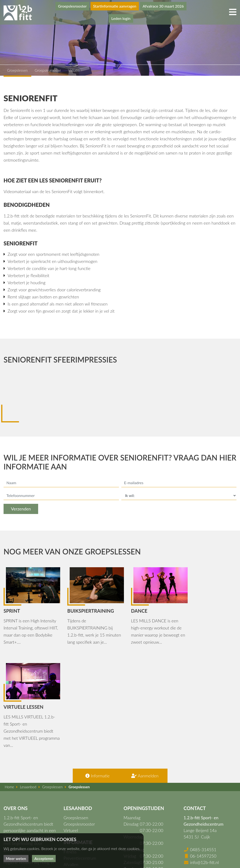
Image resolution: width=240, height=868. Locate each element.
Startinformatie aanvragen (114, 6)
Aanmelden (144, 678)
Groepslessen (76, 719)
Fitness (70, 753)
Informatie (96, 678)
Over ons (72, 792)
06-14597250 (203, 758)
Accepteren (44, 858)
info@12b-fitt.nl (204, 764)
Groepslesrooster (71, 6)
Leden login (120, 18)
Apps (68, 798)
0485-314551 (203, 751)
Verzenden (21, 509)
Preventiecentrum (80, 760)
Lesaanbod (73, 785)
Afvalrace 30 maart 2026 (162, 6)
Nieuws (70, 805)
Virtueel (71, 732)
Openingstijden (77, 811)
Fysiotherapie (76, 779)
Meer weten (16, 858)
